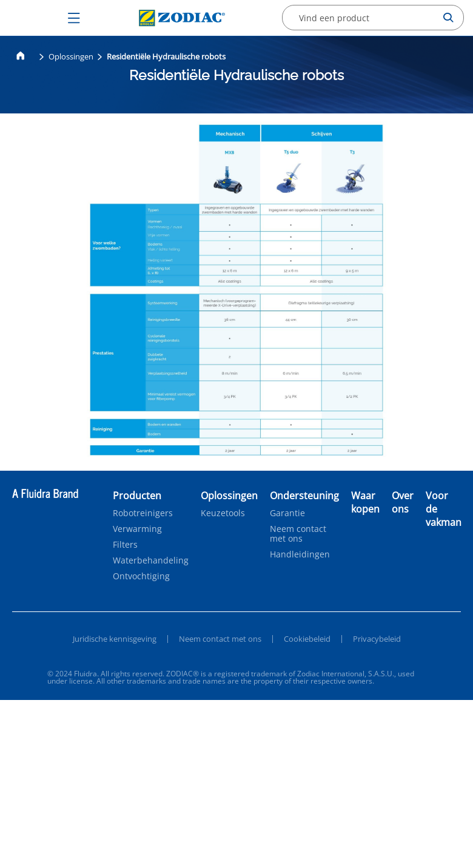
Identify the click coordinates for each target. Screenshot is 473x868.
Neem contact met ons (298, 534)
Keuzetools (223, 513)
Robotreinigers (143, 513)
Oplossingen (71, 56)
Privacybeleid (377, 639)
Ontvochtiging (141, 576)
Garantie (287, 513)
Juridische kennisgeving (115, 639)
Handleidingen (300, 554)
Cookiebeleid (307, 639)
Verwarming (137, 529)
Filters (125, 545)
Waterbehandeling (151, 560)
